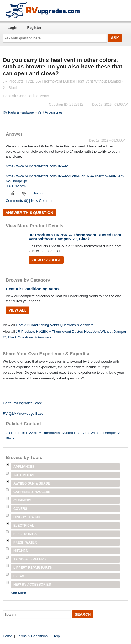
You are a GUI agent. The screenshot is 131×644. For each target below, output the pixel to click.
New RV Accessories (32, 585)
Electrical (24, 526)
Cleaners (22, 500)
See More (18, 593)
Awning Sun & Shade (32, 483)
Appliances (24, 467)
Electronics (25, 534)
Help (56, 636)
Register (34, 28)
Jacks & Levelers (30, 559)
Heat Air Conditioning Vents (33, 289)
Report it (41, 193)
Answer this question (29, 213)
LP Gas (19, 576)
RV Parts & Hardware (18, 112)
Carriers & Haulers (32, 492)
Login (12, 28)
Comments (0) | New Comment (30, 201)
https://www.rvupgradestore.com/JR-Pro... (39, 166)
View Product (46, 260)
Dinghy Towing (27, 517)
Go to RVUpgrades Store (22, 403)
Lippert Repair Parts (33, 568)
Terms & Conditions (32, 636)
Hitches (21, 551)
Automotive (24, 475)
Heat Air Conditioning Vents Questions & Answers (55, 325)
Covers (20, 509)
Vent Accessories (50, 112)
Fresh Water (25, 542)
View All (17, 310)
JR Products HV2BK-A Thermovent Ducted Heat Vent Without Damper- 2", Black (64, 436)
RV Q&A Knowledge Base (23, 414)
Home (7, 636)
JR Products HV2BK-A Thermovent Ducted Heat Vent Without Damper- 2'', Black (75, 237)
